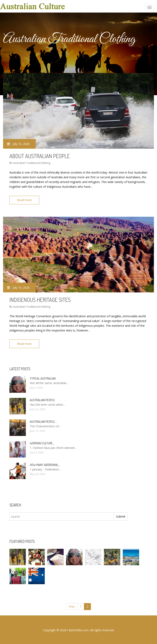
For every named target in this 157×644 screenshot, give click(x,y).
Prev (72, 606)
